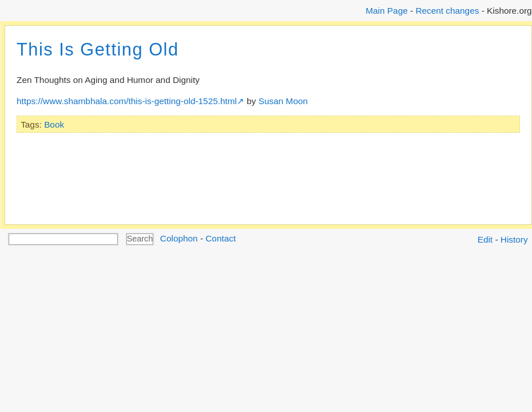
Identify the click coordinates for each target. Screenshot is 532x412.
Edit (485, 239)
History (514, 239)
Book (54, 124)
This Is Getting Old (98, 49)
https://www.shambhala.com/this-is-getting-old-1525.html (127, 101)
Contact (221, 238)
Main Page (386, 11)
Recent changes (447, 11)
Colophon (179, 238)
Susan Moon (283, 101)
